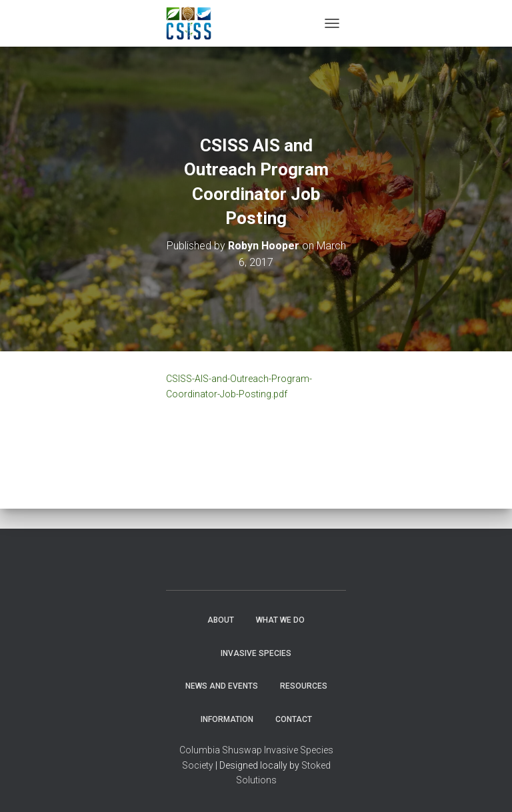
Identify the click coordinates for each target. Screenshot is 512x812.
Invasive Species (256, 653)
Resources (304, 686)
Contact (294, 719)
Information (227, 719)
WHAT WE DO (280, 620)
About (221, 620)
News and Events (222, 686)
